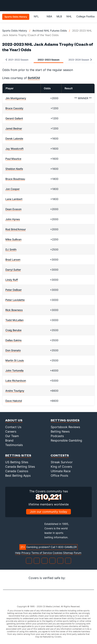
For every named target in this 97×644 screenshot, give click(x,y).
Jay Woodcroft (14, 149)
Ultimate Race (61, 471)
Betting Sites (18, 455)
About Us (14, 420)
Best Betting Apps (18, 476)
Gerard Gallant (14, 118)
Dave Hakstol (14, 401)
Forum (78, 553)
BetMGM (34, 78)
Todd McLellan (14, 320)
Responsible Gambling (66, 440)
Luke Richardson (16, 381)
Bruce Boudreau (15, 179)
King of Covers (61, 467)
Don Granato (13, 350)
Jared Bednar (14, 128)
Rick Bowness (14, 310)
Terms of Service (42, 553)
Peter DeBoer (14, 290)
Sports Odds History (15, 31)
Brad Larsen (13, 260)
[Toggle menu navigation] (92, 6)
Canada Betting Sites (20, 467)
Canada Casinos (17, 471)
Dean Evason (13, 209)
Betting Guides (65, 420)
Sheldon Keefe (14, 169)
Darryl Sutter (13, 270)
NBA (49, 16)
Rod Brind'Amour (16, 229)
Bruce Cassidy (14, 108)
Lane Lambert (14, 199)
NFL (38, 16)
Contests (60, 455)
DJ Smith (11, 249)
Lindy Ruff (12, 280)
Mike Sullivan (13, 239)
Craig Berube (13, 330)
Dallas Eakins (14, 340)
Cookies (57, 553)
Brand (9, 440)
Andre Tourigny (15, 391)
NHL (69, 16)
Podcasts (57, 436)
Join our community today (48, 512)
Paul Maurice (13, 159)
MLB (59, 16)
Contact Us (13, 427)
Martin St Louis (15, 360)
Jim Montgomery (16, 98)
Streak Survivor (62, 462)
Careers (11, 431)
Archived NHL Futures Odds (50, 31)
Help (18, 553)
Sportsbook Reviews (65, 427)
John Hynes (13, 219)
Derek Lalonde (14, 138)
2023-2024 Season (80, 60)
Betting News (60, 431)
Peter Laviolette (15, 300)
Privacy (26, 553)
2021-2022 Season (17, 60)
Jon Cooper (12, 189)
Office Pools (59, 476)
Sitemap (68, 553)
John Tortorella (14, 370)
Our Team (12, 436)
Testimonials (14, 445)
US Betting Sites (17, 462)
